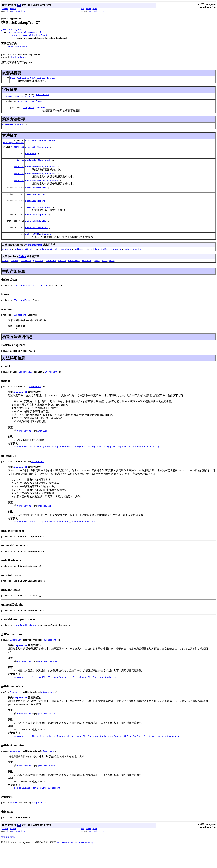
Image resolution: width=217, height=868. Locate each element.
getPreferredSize (35, 188)
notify (62, 272)
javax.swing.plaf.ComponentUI (24, 33)
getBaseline (81, 260)
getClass (38, 272)
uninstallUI (32, 245)
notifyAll (74, 272)
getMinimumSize (34, 180)
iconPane (41, 111)
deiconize (31, 159)
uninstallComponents (37, 224)
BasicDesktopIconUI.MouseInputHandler (33, 80)
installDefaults (35, 202)
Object (22, 268)
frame (39, 104)
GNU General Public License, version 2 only (75, 864)
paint (128, 260)
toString (87, 272)
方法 (25, 11)
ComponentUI (18, 152)
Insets (21, 166)
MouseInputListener (14, 147)
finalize (26, 272)
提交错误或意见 (9, 858)
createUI (30, 152)
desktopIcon (43, 97)
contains (7, 260)
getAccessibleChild (26, 260)
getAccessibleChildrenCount (56, 260)
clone (5, 272)
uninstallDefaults (36, 231)
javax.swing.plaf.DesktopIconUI (30, 35)
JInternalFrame (26, 104)
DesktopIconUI (19, 58)
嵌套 (8, 11)
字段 (13, 11)
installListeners (35, 209)
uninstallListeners (36, 238)
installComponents (36, 195)
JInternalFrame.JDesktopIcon (19, 100)
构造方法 (19, 11)
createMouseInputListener (40, 145)
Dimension (19, 173)
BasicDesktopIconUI (13, 128)
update (137, 260)
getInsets (31, 166)
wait (97, 272)
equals (15, 272)
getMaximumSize (34, 173)
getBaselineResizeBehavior (106, 260)
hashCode (51, 272)
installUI (31, 216)
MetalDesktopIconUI (19, 47)
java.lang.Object (11, 30)
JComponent (29, 111)
